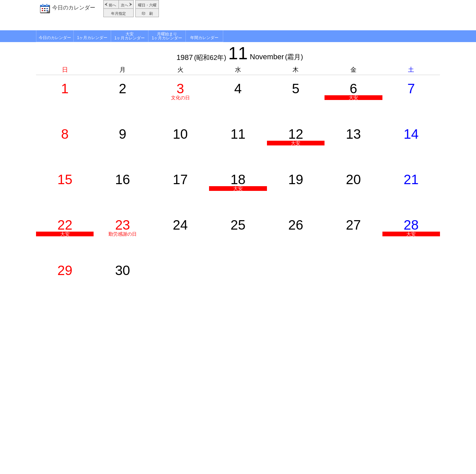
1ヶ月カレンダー (92, 38)
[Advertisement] (300, 15)
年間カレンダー (204, 38)
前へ (112, 5)
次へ (125, 5)
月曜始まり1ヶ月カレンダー (167, 36)
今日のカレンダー (74, 8)
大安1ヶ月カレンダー (130, 36)
